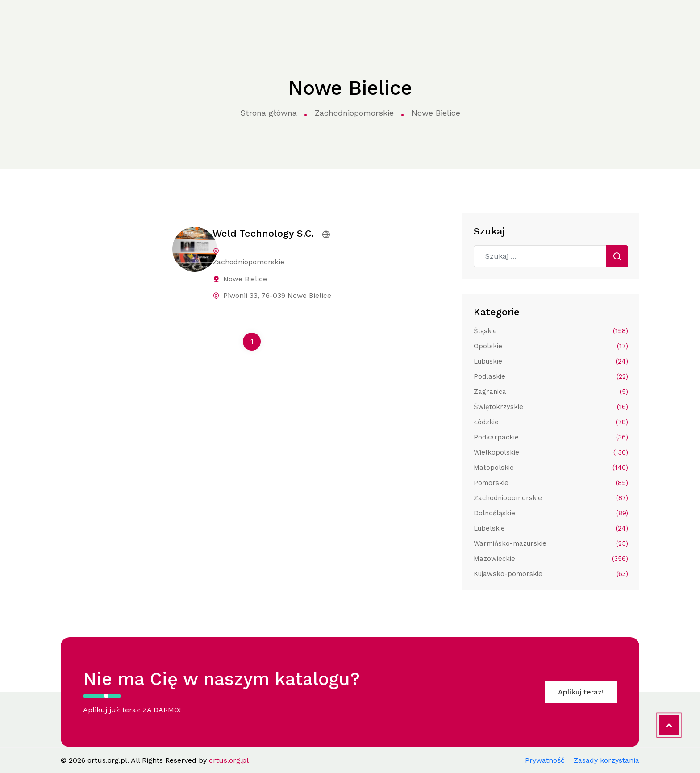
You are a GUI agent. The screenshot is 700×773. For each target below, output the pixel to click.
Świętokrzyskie (551, 407)
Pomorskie (551, 483)
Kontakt (516, 19)
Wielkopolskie (551, 452)
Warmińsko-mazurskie (551, 543)
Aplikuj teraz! (581, 692)
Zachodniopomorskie (354, 113)
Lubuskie (551, 361)
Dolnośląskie (551, 513)
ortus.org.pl (54, 19)
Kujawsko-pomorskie (551, 574)
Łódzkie (551, 422)
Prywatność (545, 760)
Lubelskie (551, 528)
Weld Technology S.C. (263, 233)
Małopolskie (551, 468)
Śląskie (551, 331)
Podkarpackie (551, 437)
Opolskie (551, 346)
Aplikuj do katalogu (617, 19)
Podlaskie (551, 376)
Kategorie (188, 19)
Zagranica (551, 392)
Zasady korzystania (606, 760)
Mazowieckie (551, 559)
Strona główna (129, 19)
